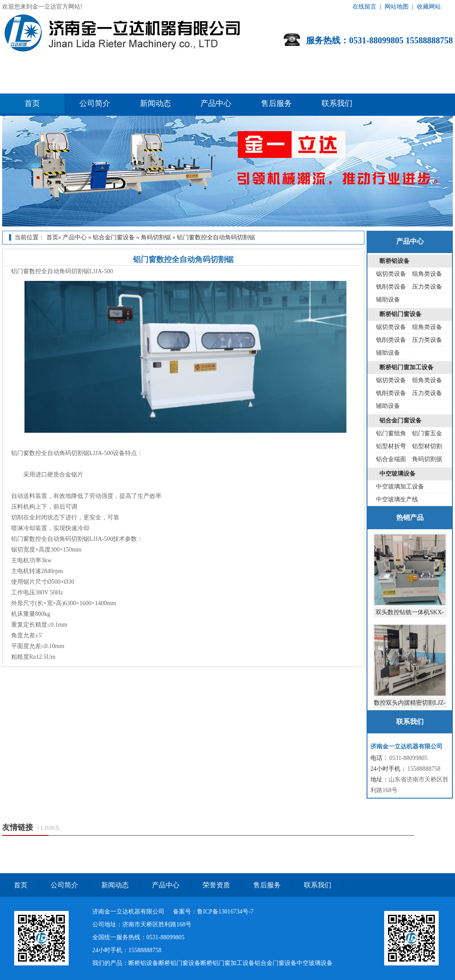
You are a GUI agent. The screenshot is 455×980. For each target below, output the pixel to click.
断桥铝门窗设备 (400, 314)
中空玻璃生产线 (397, 499)
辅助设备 (388, 300)
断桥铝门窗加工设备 (406, 367)
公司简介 (95, 103)
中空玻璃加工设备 (400, 487)
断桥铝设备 (394, 261)
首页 (32, 103)
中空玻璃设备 (397, 474)
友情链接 (18, 827)
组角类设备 (427, 274)
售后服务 (276, 103)
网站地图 (397, 7)
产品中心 (216, 103)
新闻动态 (155, 103)
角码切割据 (427, 459)
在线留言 (364, 7)
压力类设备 (427, 287)
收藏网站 (429, 7)
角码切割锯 (156, 237)
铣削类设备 (391, 287)
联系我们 (337, 103)
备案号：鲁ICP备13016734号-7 (213, 912)
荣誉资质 (216, 885)
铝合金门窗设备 (114, 237)
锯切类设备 (391, 274)
